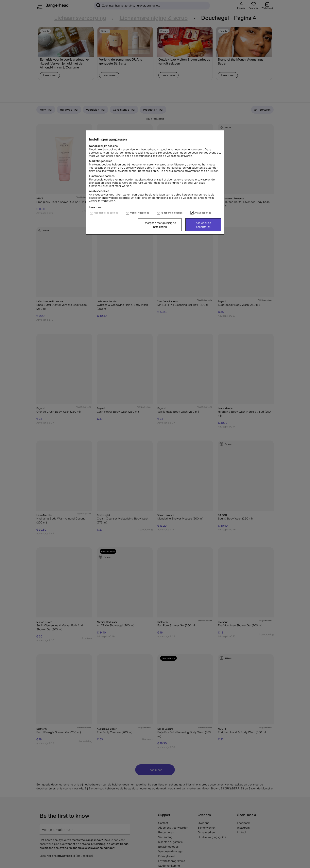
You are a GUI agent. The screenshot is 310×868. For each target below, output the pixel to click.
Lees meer (96, 207)
